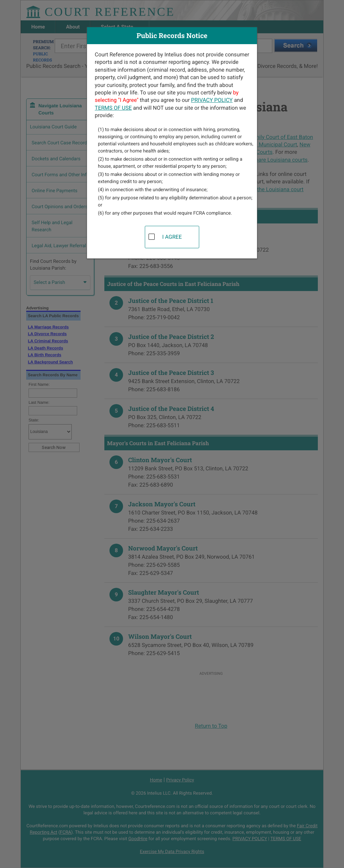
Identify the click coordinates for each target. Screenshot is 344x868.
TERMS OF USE (113, 108)
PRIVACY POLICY (212, 100)
